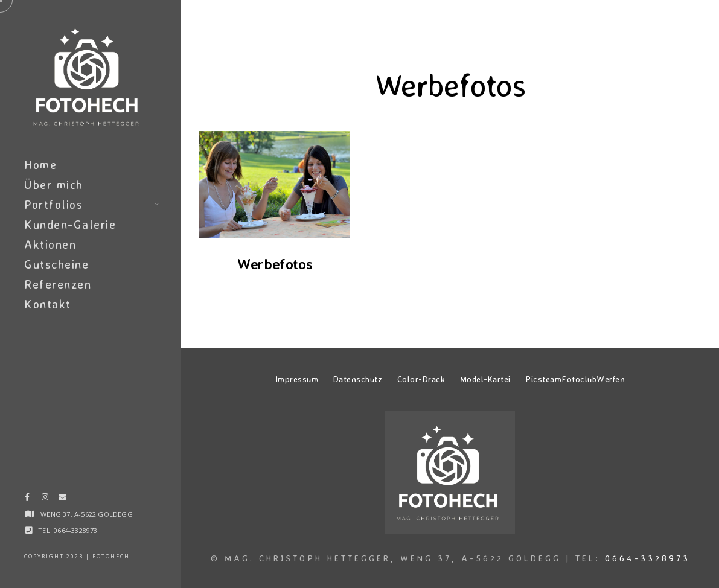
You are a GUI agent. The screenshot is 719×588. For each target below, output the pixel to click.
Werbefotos (275, 264)
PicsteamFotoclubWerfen (575, 379)
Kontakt (48, 304)
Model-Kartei (485, 379)
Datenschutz (358, 379)
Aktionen (50, 244)
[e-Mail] (62, 499)
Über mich (54, 184)
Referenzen (58, 284)
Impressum (297, 379)
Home (40, 165)
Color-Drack (421, 379)
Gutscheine (56, 264)
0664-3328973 (647, 558)
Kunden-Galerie (70, 224)
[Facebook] (27, 499)
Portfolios (53, 204)
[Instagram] (45, 499)
